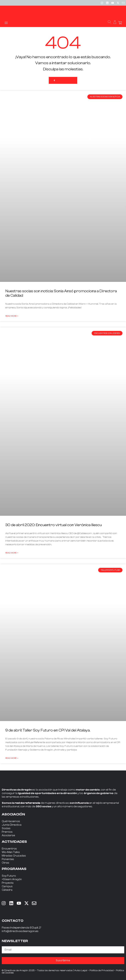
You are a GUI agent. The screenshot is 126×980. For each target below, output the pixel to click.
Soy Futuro (9, 876)
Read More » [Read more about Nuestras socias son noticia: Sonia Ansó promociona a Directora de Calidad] (12, 316)
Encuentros (9, 849)
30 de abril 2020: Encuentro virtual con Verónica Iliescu (54, 525)
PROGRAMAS (14, 869)
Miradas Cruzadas (14, 856)
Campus (7, 886)
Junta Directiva (12, 825)
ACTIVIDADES (14, 842)
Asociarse (8, 835)
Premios (7, 832)
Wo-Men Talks (11, 852)
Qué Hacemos (11, 821)
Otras (5, 863)
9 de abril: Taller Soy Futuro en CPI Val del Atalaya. (48, 730)
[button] (6, 22)
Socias (6, 828)
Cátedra (7, 890)
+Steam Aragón (12, 879)
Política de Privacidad (102, 970)
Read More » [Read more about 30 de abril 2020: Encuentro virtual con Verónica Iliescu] (12, 553)
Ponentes (8, 859)
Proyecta (8, 883)
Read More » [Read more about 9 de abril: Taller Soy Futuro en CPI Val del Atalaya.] (12, 758)
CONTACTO (13, 921)
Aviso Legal (81, 970)
